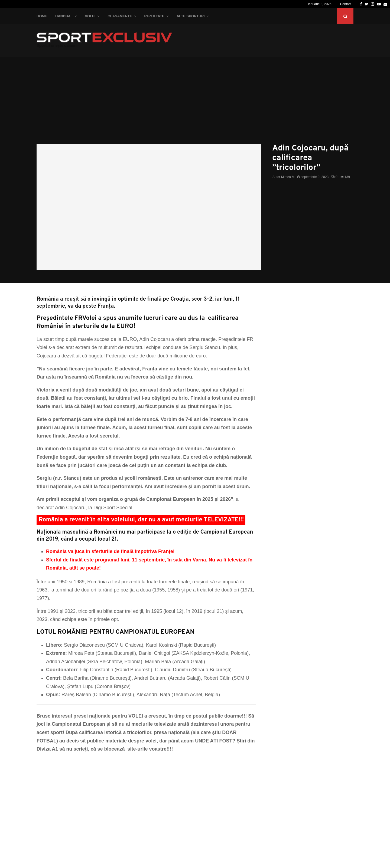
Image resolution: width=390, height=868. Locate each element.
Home (42, 16)
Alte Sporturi (191, 16)
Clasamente (120, 16)
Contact (346, 4)
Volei (90, 16)
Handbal (64, 16)
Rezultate (154, 16)
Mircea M (288, 177)
